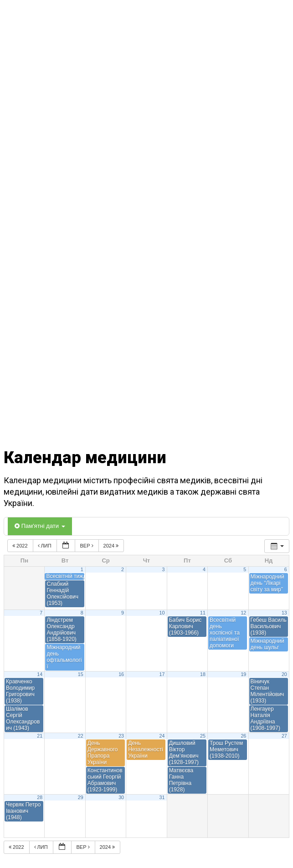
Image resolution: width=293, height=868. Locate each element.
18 (203, 674)
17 (162, 674)
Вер (87, 546)
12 (243, 613)
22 (81, 736)
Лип (45, 546)
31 (162, 797)
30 (121, 797)
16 (121, 674)
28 (40, 797)
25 (203, 736)
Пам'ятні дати (40, 526)
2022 (21, 546)
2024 (112, 546)
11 (203, 613)
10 (162, 613)
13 (284, 613)
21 (40, 736)
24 (162, 736)
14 (40, 674)
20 (284, 674)
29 (81, 797)
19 (243, 674)
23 (121, 736)
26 (243, 736)
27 (284, 736)
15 (81, 674)
